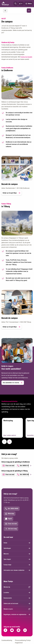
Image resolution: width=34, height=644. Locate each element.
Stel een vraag (11, 529)
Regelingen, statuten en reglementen (17, 615)
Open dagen (17, 559)
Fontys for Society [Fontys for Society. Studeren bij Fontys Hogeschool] (26, 57)
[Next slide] (9, 442)
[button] (16, 4)
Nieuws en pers (17, 609)
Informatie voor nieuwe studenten (17, 570)
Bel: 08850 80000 (12, 509)
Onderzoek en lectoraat (17, 604)
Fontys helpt (17, 565)
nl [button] (21, 4)
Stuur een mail (8, 466)
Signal (8, 519)
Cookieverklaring (7, 640)
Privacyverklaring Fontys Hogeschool (23, 642)
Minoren (17, 554)
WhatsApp (10, 514)
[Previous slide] (4, 442)
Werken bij (17, 587)
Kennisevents (17, 598)
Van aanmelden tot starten (13, 383)
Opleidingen (17, 548)
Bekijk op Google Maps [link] (12, 193)
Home (17, 543)
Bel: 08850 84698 (24, 475)
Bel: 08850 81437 (24, 466)
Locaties (17, 593)
